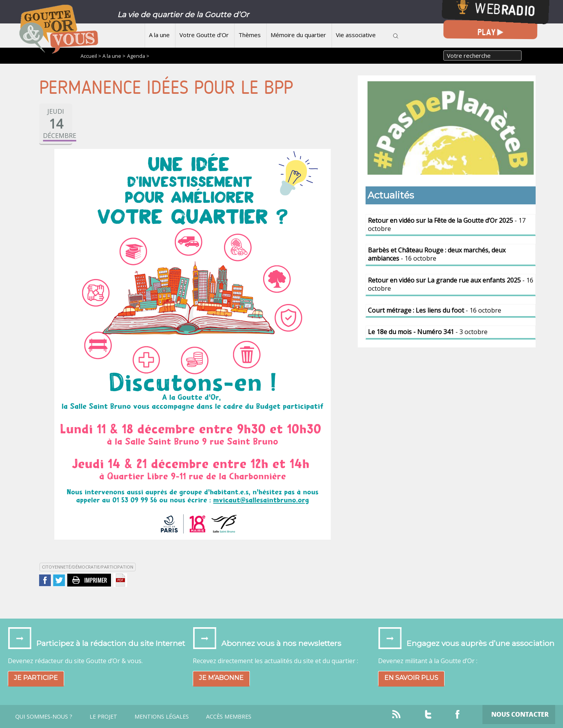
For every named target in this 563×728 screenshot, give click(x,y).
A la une (159, 35)
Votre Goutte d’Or (204, 35)
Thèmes (250, 35)
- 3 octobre (428, 332)
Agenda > (138, 56)
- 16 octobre (437, 254)
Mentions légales (162, 717)
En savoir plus (411, 678)
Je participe (36, 678)
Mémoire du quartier (298, 35)
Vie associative (356, 35)
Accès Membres (229, 717)
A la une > (114, 56)
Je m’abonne (221, 678)
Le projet (103, 717)
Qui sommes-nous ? (44, 717)
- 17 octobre (447, 224)
